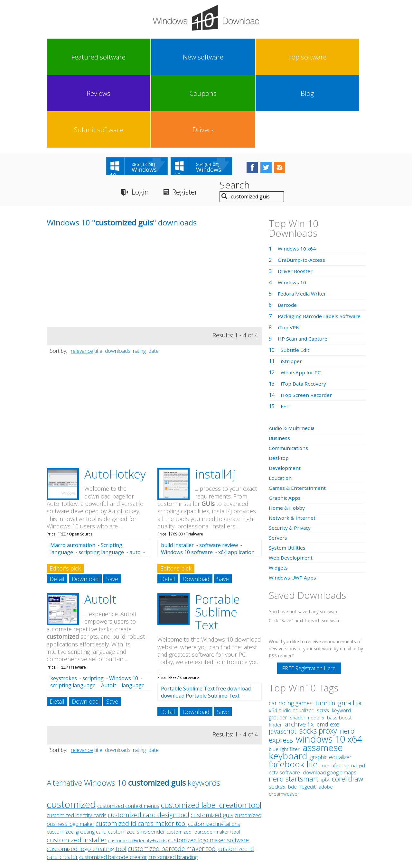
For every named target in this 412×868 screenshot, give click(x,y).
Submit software (305, 57)
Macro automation (73, 474)
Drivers (345, 57)
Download (85, 508)
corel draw (347, 707)
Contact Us (253, 809)
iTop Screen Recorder (307, 324)
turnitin (325, 632)
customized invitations (214, 753)
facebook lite (293, 693)
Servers (278, 466)
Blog (265, 57)
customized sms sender (136, 760)
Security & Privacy (290, 456)
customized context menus (128, 735)
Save (112, 508)
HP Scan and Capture (303, 267)
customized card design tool (149, 744)
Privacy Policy (205, 809)
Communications (289, 377)
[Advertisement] (95, 210)
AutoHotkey (115, 403)
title (98, 279)
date (154, 279)
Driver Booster (296, 200)
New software (106, 57)
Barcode (288, 233)
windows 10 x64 (329, 667)
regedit (308, 715)
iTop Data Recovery (304, 312)
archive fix (299, 653)
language (133, 614)
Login (141, 121)
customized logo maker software (208, 769)
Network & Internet (292, 446)
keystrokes (64, 607)
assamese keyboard (306, 680)
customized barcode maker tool (172, 777)
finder (275, 653)
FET (285, 335)
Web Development (291, 486)
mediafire (331, 694)
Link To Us (158, 809)
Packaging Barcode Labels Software (321, 245)
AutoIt (100, 528)
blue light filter (284, 678)
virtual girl (355, 694)
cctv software (284, 701)
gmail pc (350, 631)
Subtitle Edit (295, 279)
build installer (177, 474)
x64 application (236, 481)
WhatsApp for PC (301, 301)
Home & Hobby (287, 436)
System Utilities (287, 476)
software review (219, 474)
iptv (325, 708)
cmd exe (328, 653)
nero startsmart (294, 707)
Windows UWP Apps (293, 506)
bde (292, 715)
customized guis (212, 744)
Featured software (66, 57)
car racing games (291, 632)
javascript (283, 660)
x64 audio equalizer (291, 639)
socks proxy (318, 659)
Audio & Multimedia (292, 357)
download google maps (330, 701)
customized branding (173, 786)
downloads (118, 279)
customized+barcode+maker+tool (203, 761)
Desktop (279, 387)
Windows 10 (124, 607)
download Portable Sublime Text (200, 625)
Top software (146, 57)
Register (190, 121)
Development (285, 397)
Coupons (225, 57)
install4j (215, 403)
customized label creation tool (211, 734)
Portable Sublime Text (217, 541)
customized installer (77, 769)
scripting (93, 607)
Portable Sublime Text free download (206, 617)
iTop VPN (289, 256)
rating (139, 279)
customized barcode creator (113, 786)
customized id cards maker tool (141, 752)
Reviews (186, 57)
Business (280, 367)
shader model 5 (307, 646)
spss (323, 639)
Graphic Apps (285, 426)
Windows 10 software (187, 481)
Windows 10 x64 (297, 177)
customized (71, 733)
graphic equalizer (331, 686)
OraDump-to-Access (302, 188)
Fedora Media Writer (303, 222)
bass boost (339, 646)
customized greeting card (77, 760)
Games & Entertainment (298, 416)
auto (135, 481)
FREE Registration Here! (309, 597)
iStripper (291, 290)
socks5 (277, 715)
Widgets (279, 496)
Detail (57, 508)
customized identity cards (77, 744)
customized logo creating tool (87, 777)
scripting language (101, 481)
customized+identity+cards (137, 769)
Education (281, 407)
